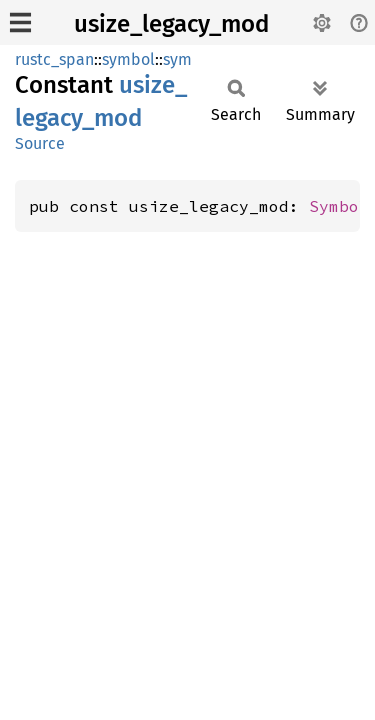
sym (177, 59)
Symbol (339, 206)
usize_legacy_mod (171, 24)
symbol (128, 59)
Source (40, 143)
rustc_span (54, 59)
